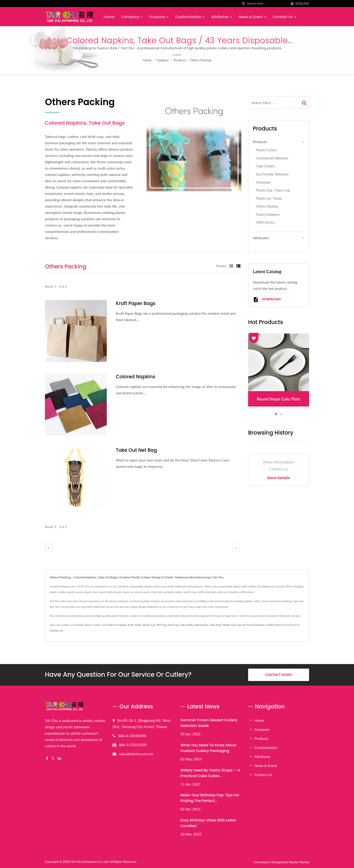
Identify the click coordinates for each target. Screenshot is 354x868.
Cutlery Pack (274, 625)
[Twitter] (53, 758)
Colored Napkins (136, 377)
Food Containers (268, 214)
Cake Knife (186, 625)
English (302, 4)
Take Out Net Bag (136, 450)
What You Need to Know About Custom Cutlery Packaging (208, 748)
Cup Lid (240, 625)
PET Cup (162, 625)
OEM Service (266, 222)
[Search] (267, 4)
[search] (244, 4)
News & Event (252, 17)
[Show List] (238, 266)
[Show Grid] (231, 266)
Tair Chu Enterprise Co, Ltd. (90, 862)
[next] (236, 548)
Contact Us (284, 17)
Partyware (263, 182)
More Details (279, 478)
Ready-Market (299, 862)
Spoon (123, 625)
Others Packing (201, 60)
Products (159, 17)
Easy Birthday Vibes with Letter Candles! (208, 823)
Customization (190, 17)
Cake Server (201, 625)
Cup (153, 625)
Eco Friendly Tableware (272, 174)
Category (163, 60)
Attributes (222, 17)
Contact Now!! (278, 675)
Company (132, 17)
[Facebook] (47, 758)
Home (109, 17)
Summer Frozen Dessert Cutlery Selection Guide (209, 723)
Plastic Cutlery (267, 150)
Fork (131, 625)
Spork (146, 625)
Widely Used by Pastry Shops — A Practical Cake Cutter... (210, 773)
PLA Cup (173, 625)
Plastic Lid (229, 625)
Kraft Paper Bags (136, 303)
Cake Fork (215, 625)
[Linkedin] (59, 758)
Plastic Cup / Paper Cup (273, 190)
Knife (138, 625)
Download (267, 299)
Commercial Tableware (272, 158)
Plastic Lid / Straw (269, 198)
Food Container (256, 625)
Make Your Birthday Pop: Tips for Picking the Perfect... (210, 798)
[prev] (49, 548)
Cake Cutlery (265, 166)
